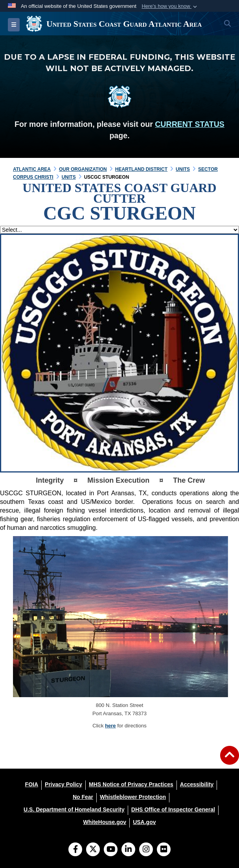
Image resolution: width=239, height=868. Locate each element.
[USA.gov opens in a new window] (144, 822)
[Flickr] (164, 850)
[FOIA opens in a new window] (32, 784)
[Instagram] (146, 850)
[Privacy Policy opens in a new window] (63, 784)
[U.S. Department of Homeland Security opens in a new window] (74, 809)
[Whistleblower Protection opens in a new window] (133, 797)
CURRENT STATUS (190, 124)
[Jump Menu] (119, 230)
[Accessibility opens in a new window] (197, 784)
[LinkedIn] (128, 850)
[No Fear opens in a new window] (83, 797)
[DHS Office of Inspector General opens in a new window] (173, 809)
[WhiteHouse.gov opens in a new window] (105, 822)
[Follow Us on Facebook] (75, 850)
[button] (170, 6)
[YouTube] (111, 850)
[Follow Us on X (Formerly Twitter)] (93, 850)
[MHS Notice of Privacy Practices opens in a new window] (131, 784)
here (110, 726)
